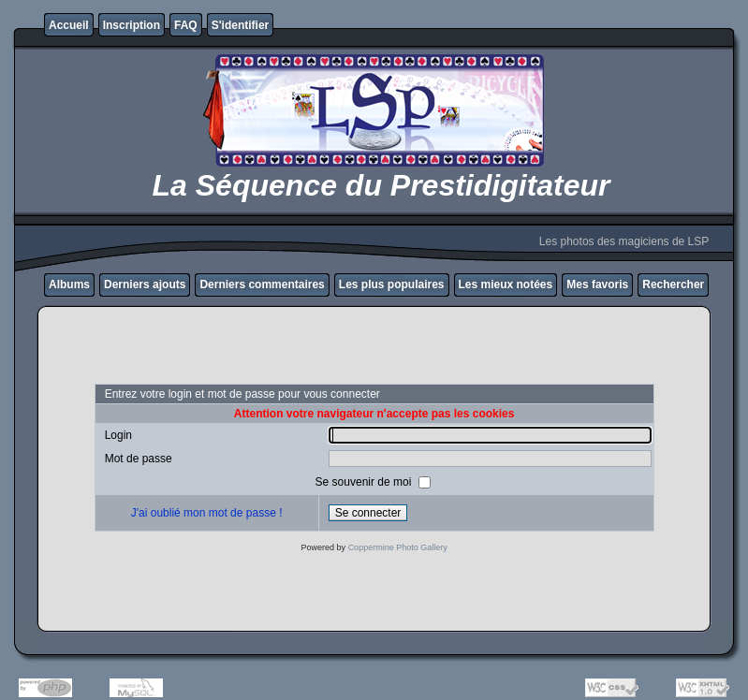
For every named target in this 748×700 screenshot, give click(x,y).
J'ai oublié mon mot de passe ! (207, 513)
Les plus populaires (392, 284)
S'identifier (241, 25)
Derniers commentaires (262, 284)
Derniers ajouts (145, 284)
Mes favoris (597, 284)
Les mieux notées (506, 284)
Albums (69, 284)
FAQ (186, 25)
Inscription (132, 25)
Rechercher (673, 284)
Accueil (69, 25)
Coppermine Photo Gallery (398, 547)
